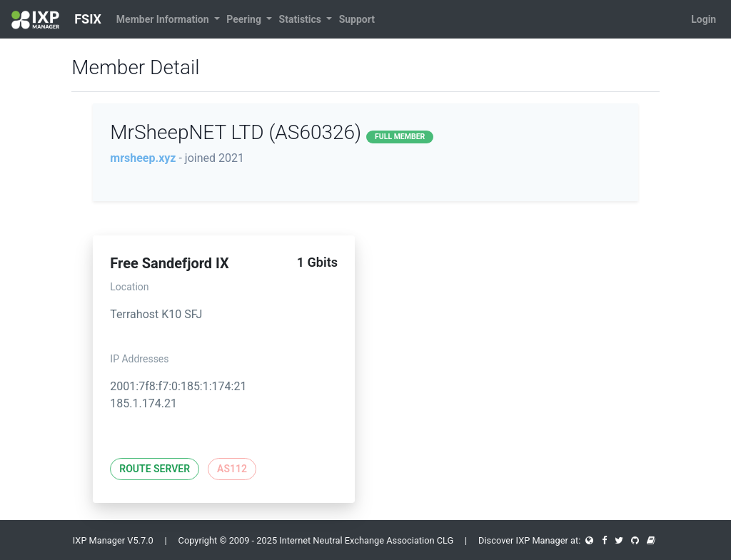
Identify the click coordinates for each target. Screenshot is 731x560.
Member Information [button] (164, 19)
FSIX (56, 20)
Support (357, 19)
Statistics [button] (302, 19)
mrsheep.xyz (143, 158)
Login (704, 19)
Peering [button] (245, 19)
